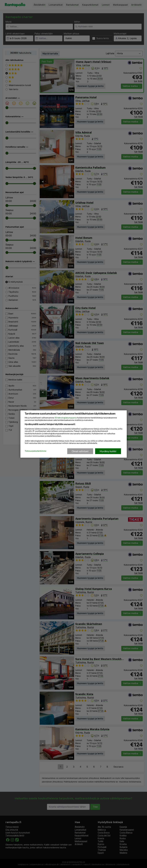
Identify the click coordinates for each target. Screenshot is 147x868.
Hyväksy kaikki (108, 451)
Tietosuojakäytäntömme (35, 451)
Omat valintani (80, 451)
